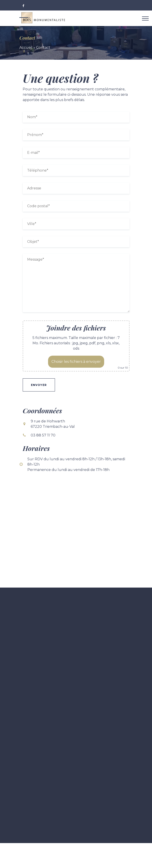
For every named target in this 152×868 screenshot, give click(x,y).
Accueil (26, 48)
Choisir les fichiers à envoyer (76, 362)
